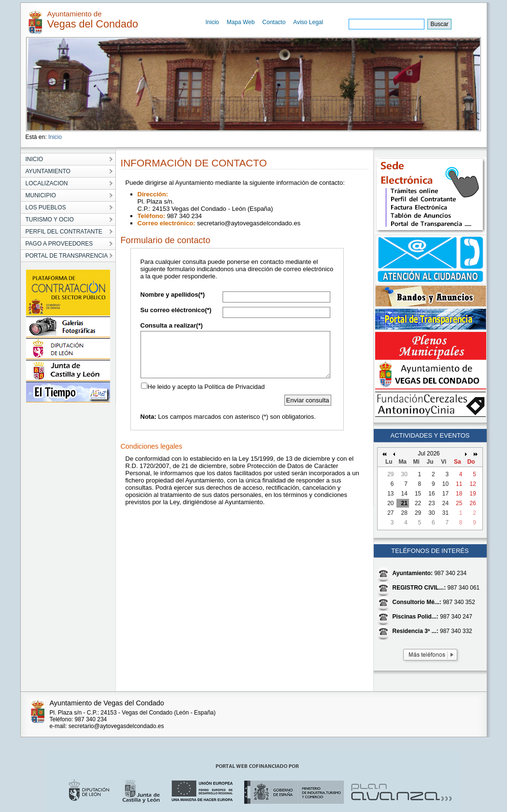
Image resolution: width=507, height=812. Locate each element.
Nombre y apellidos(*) (173, 295)
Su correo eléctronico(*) (176, 310)
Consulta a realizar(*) (172, 325)
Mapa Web (241, 22)
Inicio (212, 22)
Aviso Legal (308, 22)
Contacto (274, 22)
